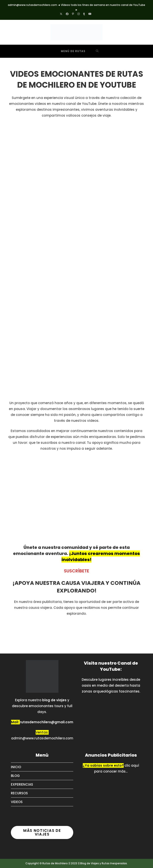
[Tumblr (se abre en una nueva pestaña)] (84, 14)
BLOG (15, 776)
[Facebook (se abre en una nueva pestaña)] (67, 14)
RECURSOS (19, 793)
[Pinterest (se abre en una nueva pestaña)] (73, 14)
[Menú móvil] (70, 51)
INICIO (16, 767)
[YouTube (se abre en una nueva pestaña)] (90, 14)
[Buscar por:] (97, 51)
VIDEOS (17, 802)
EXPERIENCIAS (22, 784)
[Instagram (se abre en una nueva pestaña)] (79, 14)
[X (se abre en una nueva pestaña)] (62, 14)
